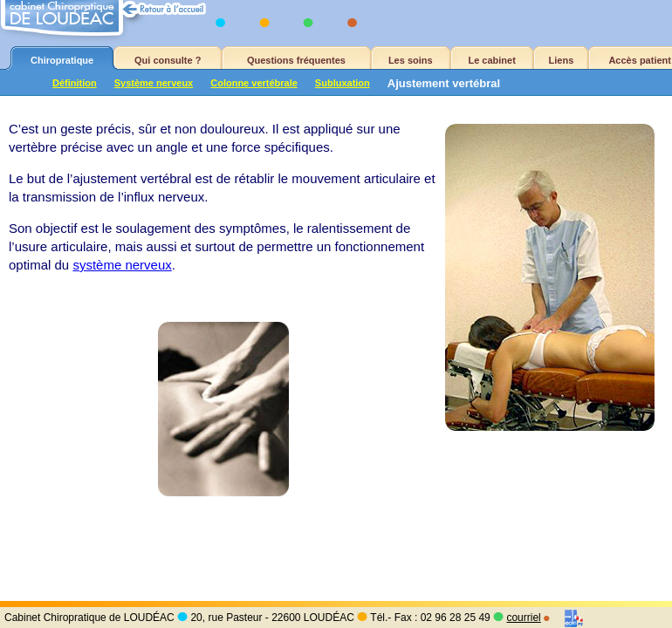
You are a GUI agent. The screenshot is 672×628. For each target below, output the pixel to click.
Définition (75, 83)
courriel (523, 618)
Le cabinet (491, 60)
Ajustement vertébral (444, 83)
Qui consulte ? (168, 60)
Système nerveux (154, 83)
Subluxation (343, 83)
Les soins (411, 60)
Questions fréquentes (296, 60)
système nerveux (122, 265)
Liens (562, 60)
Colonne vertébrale (254, 83)
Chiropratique (62, 60)
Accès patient (640, 60)
